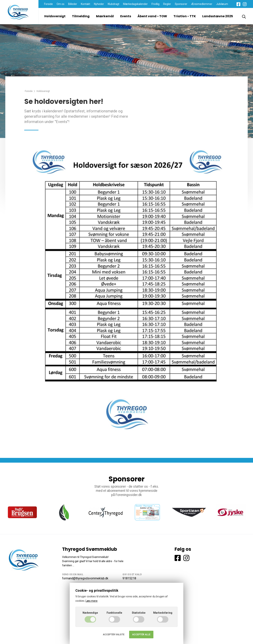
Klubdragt (114, 4)
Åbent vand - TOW (152, 16)
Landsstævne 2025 (218, 16)
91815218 (129, 578)
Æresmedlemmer (202, 4)
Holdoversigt (55, 16)
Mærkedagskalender (135, 4)
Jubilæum (222, 4)
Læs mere (92, 601)
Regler (167, 4)
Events (126, 16)
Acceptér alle (141, 635)
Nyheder (99, 4)
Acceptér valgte (114, 635)
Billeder (73, 4)
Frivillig (155, 4)
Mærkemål (105, 16)
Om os (61, 4)
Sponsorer (181, 4)
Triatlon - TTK (185, 16)
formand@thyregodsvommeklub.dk (85, 578)
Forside (48, 4)
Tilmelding (81, 16)
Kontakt (86, 4)
